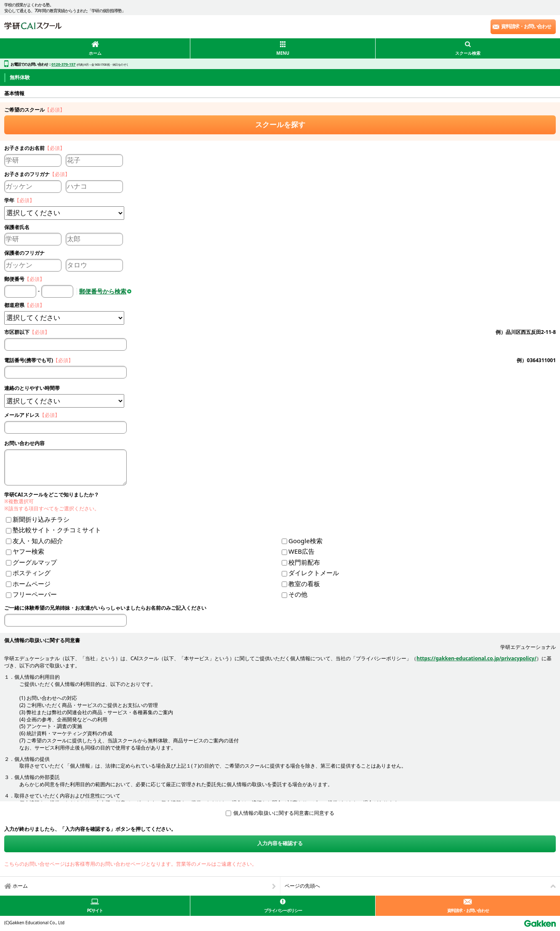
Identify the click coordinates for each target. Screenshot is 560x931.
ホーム (95, 53)
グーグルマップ (35, 562)
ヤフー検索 (28, 551)
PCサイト (95, 910)
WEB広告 (301, 551)
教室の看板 (304, 584)
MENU (283, 53)
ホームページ (32, 584)
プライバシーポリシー (283, 910)
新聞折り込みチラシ (41, 519)
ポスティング (32, 573)
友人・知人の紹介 (38, 541)
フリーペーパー (35, 594)
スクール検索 (468, 53)
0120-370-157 (63, 64)
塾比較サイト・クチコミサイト (57, 530)
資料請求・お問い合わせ (526, 26)
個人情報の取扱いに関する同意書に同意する (284, 813)
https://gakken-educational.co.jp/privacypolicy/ (476, 658)
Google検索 (305, 541)
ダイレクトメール (314, 573)
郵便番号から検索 (103, 291)
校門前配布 (304, 562)
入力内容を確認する (280, 843)
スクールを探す (280, 124)
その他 (298, 594)
